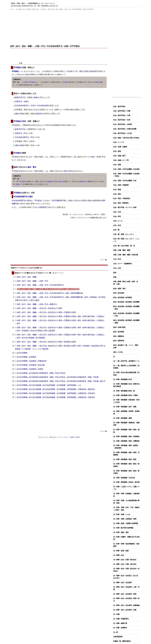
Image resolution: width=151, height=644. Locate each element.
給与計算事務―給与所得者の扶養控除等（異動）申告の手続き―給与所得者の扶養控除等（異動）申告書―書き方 (61, 381)
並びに (85, 181)
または (38, 110)
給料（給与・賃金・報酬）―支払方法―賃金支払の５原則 (39, 308)
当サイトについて (44, 437)
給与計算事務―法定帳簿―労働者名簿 (32, 361)
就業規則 (43, 207)
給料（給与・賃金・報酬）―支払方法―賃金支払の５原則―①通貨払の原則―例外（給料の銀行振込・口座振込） (61, 316)
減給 (17, 114)
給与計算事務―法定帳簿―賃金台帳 (31, 365)
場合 (31, 197)
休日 (34, 106)
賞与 (34, 167)
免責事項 (72, 437)
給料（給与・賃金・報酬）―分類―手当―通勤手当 (37, 304)
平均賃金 (15, 63)
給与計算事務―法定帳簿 (26, 357)
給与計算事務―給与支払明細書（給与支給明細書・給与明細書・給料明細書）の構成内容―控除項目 (56, 397)
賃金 (91, 71)
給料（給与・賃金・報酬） (27, 277)
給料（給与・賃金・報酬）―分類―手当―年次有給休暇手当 (40, 285)
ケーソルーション (77, 214)
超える (62, 181)
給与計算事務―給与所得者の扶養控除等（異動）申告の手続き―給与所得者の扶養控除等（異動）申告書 (58, 377)
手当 (20, 102)
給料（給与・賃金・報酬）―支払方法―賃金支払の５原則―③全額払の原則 (46, 342)
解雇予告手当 (20, 97)
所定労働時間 (57, 201)
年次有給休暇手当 (22, 106)
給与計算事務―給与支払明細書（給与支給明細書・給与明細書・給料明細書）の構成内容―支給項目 (56, 393)
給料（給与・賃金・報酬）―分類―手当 (33, 281)
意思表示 (39, 114)
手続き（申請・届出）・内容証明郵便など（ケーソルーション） (33, 3)
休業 (17, 102)
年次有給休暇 (43, 106)
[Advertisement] (59, 28)
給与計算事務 (22, 353)
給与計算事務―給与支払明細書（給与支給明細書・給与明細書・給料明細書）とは (49, 385)
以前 (71, 71)
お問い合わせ (53, 437)
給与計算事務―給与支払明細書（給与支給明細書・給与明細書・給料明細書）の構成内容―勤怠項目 (56, 389)
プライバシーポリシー (63, 437)
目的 (24, 121)
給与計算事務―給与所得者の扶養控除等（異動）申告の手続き (41, 373)
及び (52, 181)
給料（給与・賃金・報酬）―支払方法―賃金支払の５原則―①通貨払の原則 (46, 312)
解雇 (36, 97)
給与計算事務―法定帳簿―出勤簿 (30, 369)
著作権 (78, 437)
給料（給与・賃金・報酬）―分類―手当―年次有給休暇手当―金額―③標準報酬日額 (50, 293)
